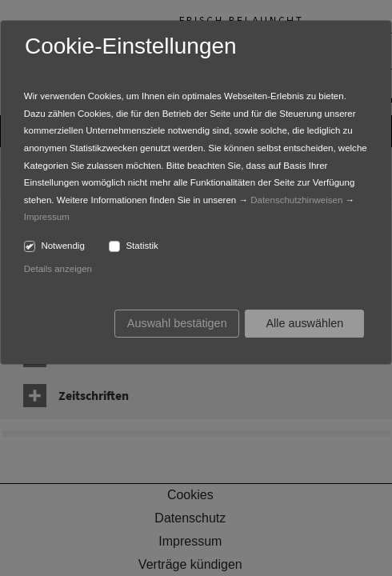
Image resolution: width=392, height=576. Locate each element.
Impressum (47, 217)
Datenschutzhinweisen (296, 200)
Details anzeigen (58, 269)
